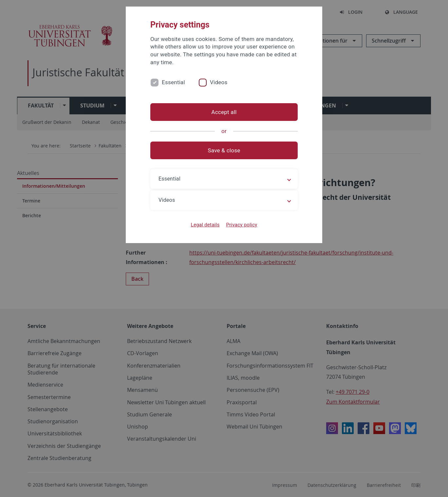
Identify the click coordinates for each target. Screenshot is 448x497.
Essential (173, 82)
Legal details (205, 225)
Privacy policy (242, 225)
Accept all (224, 112)
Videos (219, 82)
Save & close (224, 150)
